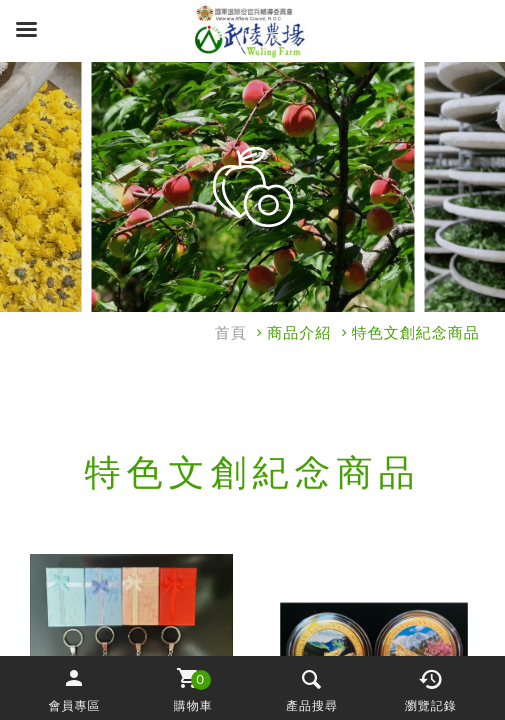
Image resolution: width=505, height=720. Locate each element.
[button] (74, 688)
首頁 (231, 333)
